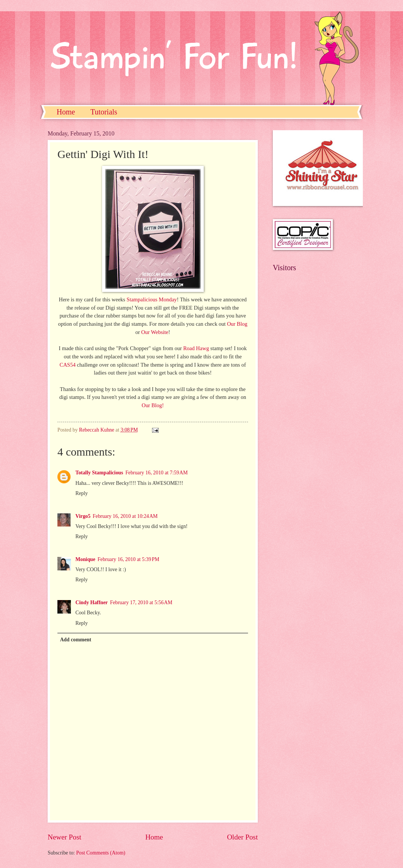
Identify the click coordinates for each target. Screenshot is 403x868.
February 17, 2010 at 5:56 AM (141, 602)
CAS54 (68, 365)
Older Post (242, 837)
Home (66, 112)
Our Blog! (153, 405)
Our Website (155, 332)
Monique (85, 559)
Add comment (76, 640)
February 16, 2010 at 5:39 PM (129, 559)
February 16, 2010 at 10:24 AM (125, 516)
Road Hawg (197, 348)
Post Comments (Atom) (101, 853)
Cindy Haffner (92, 602)
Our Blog (237, 324)
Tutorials (104, 112)
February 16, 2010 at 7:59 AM (156, 473)
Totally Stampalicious (99, 473)
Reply (82, 493)
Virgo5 (83, 516)
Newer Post (65, 837)
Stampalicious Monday (152, 299)
